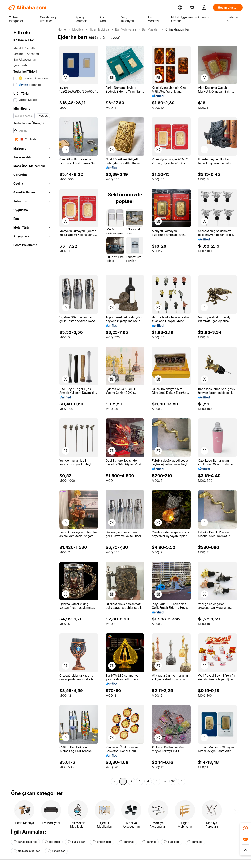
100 (173, 781)
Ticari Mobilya (98, 29)
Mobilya (77, 29)
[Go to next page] (182, 781)
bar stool (51, 842)
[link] (246, 828)
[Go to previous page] (115, 781)
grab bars (165, 842)
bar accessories (25, 842)
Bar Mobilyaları (123, 29)
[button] (246, 850)
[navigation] (32, 406)
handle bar (22, 851)
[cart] (197, 8)
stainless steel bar (215, 842)
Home (62, 29)
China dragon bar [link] (172, 29)
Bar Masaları (147, 29)
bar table (188, 842)
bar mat (144, 842)
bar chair (122, 842)
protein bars (98, 842)
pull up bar (74, 842)
